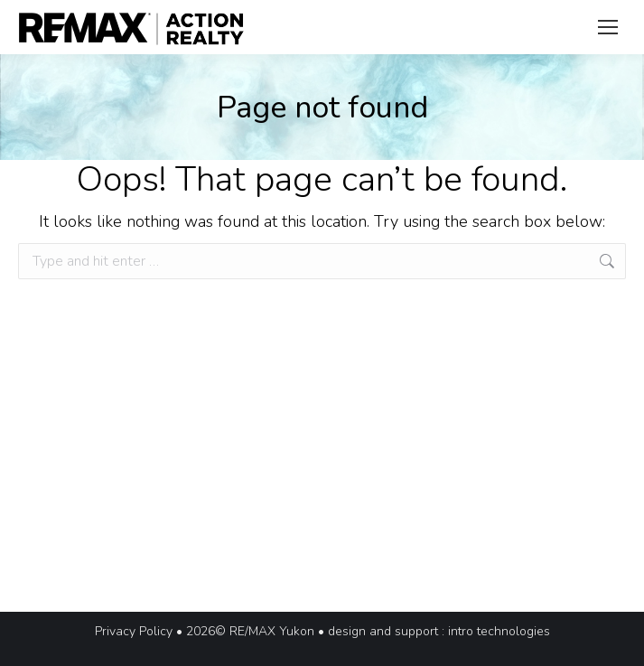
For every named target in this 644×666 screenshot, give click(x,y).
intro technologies (499, 631)
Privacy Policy (134, 631)
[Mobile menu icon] (608, 27)
